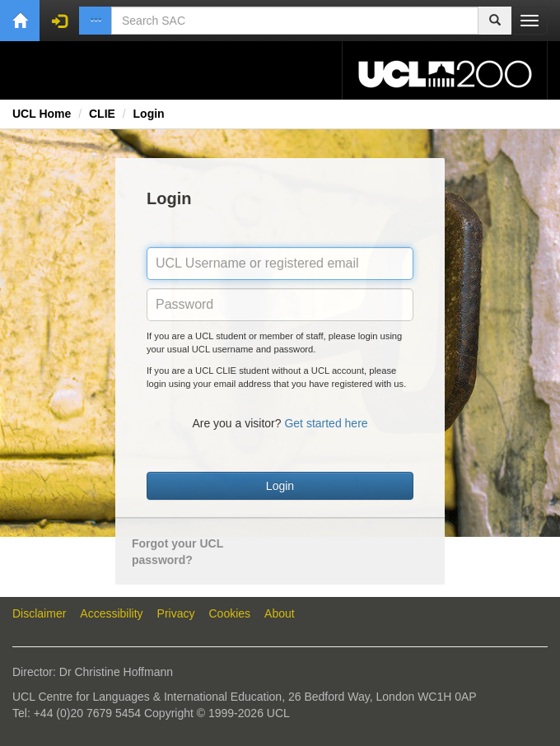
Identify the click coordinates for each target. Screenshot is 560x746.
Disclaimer (39, 613)
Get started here (326, 423)
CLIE (102, 114)
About (280, 613)
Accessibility (111, 613)
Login (149, 114)
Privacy (176, 613)
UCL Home (42, 114)
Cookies (230, 613)
